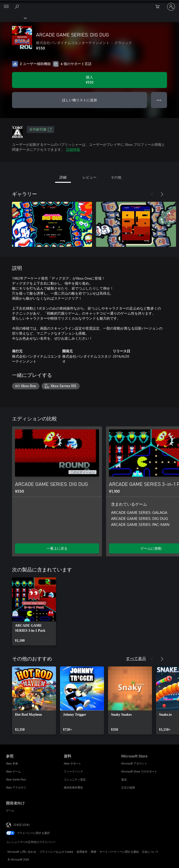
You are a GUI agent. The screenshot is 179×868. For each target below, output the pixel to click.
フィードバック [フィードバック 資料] (73, 771)
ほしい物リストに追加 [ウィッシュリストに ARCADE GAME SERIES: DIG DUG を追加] (79, 100)
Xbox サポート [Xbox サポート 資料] (72, 763)
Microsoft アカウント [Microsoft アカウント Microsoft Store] (134, 763)
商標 (93, 852)
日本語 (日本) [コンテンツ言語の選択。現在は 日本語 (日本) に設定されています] (21, 824)
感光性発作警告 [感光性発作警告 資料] (73, 787)
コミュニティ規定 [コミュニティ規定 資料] (75, 779)
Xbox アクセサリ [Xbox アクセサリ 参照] (16, 787)
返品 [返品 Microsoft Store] (124, 779)
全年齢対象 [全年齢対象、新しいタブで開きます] (40, 130)
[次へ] (162, 194)
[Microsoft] (89, 4)
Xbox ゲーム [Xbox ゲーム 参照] (13, 771)
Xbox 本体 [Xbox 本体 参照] (12, 763)
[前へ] (152, 194)
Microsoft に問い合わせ (22, 852)
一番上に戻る (57, 548)
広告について (150, 852)
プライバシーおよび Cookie (56, 852)
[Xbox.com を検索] (17, 7)
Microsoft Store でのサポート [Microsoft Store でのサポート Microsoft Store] (139, 771)
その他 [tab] (116, 177)
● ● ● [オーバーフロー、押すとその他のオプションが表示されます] (159, 100)
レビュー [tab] (89, 177)
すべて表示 (136, 658)
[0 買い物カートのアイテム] (159, 7)
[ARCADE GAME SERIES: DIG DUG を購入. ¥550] (89, 80)
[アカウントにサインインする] (171, 7)
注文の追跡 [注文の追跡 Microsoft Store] (128, 787)
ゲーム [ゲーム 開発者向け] (10, 810)
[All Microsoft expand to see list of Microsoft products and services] (6, 7)
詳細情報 (73, 149)
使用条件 (82, 852)
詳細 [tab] (63, 177)
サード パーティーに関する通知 (119, 852)
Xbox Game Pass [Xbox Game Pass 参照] (16, 779)
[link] (34, 611)
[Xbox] (13, 18)
